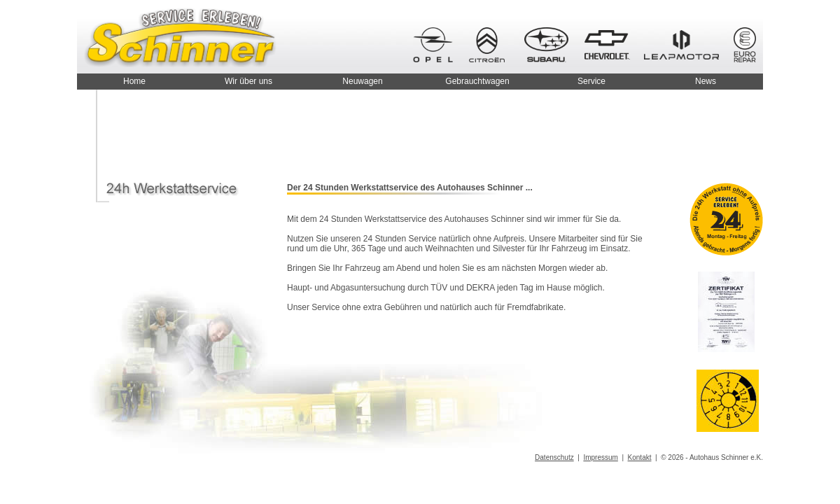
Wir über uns (248, 81)
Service (591, 81)
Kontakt (640, 457)
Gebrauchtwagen (477, 81)
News (706, 81)
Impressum (600, 457)
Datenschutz (554, 457)
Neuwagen (362, 81)
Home (134, 81)
